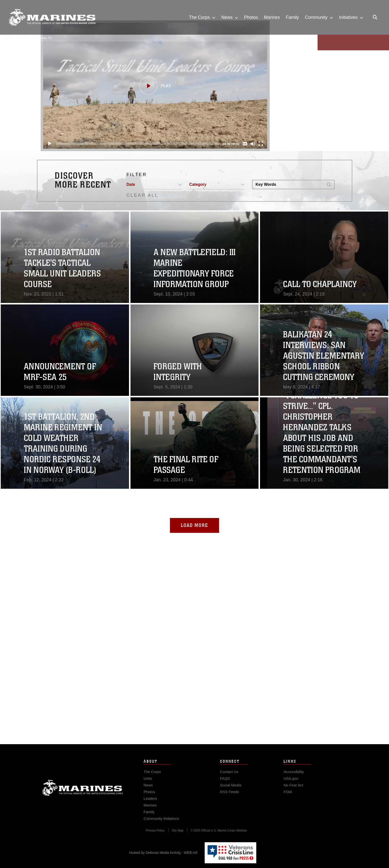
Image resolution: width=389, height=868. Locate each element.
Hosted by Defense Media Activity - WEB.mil (163, 853)
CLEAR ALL (142, 195)
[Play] (47, 144)
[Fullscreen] (258, 144)
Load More (194, 525)
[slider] (135, 144)
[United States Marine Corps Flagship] (52, 17)
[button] (152, 86)
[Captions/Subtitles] (242, 144)
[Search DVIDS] (288, 185)
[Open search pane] (375, 17)
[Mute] (250, 144)
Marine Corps (83, 797)
